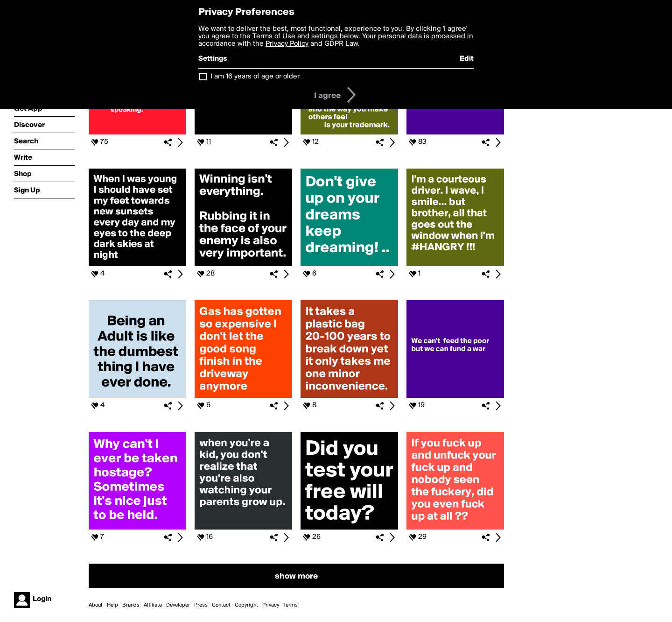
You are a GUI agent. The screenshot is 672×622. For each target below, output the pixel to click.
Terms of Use (274, 36)
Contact (221, 605)
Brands (131, 605)
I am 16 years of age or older (255, 77)
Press (201, 605)
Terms (290, 605)
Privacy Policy (287, 44)
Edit (467, 59)
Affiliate (153, 605)
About (96, 605)
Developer (178, 605)
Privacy (271, 605)
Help (112, 605)
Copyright (246, 605)
